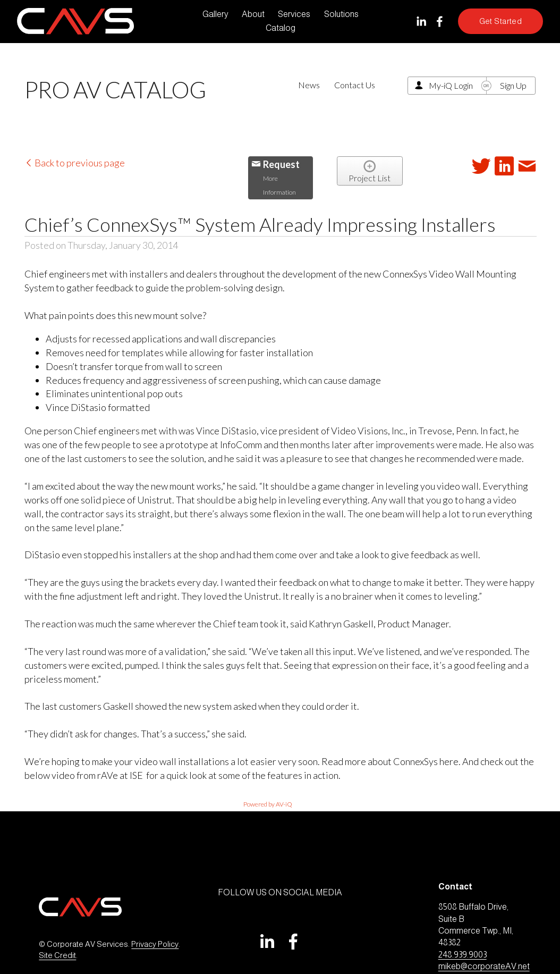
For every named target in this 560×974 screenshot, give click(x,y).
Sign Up (513, 85)
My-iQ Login (451, 85)
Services (294, 14)
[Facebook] (440, 22)
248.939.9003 (463, 955)
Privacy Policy (155, 944)
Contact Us (355, 85)
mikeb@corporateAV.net (484, 966)
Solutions (341, 14)
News (309, 85)
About (253, 14)
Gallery (215, 14)
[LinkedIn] (421, 22)
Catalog (281, 28)
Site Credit (57, 955)
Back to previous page (75, 163)
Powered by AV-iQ (268, 804)
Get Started (501, 21)
